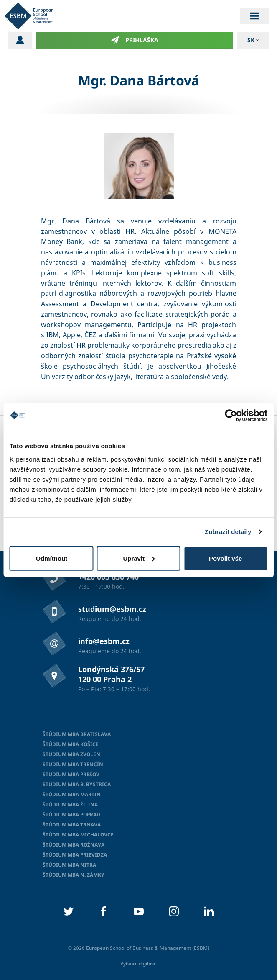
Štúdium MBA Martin (72, 794)
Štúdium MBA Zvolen (71, 754)
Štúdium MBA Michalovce (78, 835)
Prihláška (135, 40)
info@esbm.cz (104, 641)
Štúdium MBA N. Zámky (74, 875)
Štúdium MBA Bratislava (77, 734)
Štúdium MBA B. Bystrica (77, 784)
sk (251, 40)
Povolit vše (225, 558)
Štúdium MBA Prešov (71, 774)
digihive (148, 963)
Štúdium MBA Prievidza (75, 855)
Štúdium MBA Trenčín (73, 764)
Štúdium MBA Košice (71, 744)
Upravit (139, 558)
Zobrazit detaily (228, 532)
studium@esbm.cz (112, 609)
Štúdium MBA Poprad (71, 815)
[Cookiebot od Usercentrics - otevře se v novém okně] (231, 416)
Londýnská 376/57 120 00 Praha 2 (111, 674)
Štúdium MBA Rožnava (74, 845)
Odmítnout (51, 558)
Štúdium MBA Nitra (69, 865)
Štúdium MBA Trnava (72, 825)
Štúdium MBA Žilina (70, 804)
